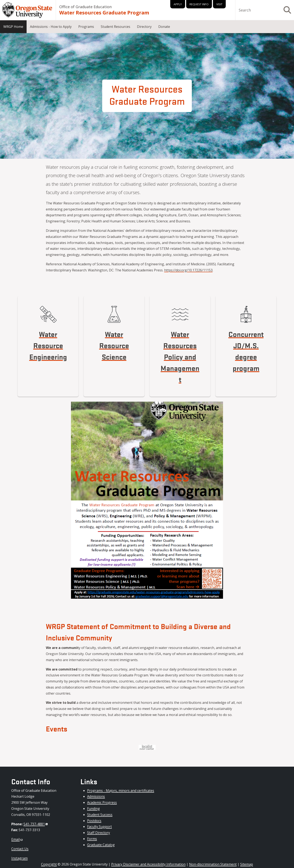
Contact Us (20, 849)
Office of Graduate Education (85, 7)
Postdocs (94, 821)
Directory (144, 27)
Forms (92, 839)
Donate (164, 27)
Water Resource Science (114, 345)
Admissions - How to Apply (51, 27)
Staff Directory (99, 833)
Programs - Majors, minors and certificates (121, 791)
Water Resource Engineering (48, 345)
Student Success (100, 815)
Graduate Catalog (101, 845)
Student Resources (115, 27)
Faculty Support (99, 827)
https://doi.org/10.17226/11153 (188, 270)
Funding (93, 809)
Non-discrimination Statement (213, 864)
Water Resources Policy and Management (180, 357)
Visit (219, 4)
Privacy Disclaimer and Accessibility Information (148, 864)
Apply (178, 4)
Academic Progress (102, 802)
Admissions (96, 796)
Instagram (19, 858)
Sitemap (247, 864)
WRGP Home (13, 27)
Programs (86, 27)
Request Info (199, 4)
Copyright (49, 864)
